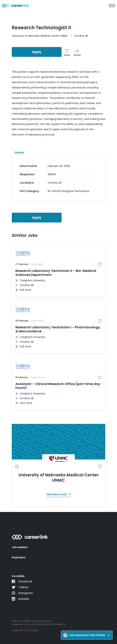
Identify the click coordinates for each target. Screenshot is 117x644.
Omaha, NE (81, 36)
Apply (37, 52)
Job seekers (20, 547)
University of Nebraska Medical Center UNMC (40, 36)
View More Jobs (59, 495)
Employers (19, 557)
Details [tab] (19, 153)
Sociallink (18, 576)
